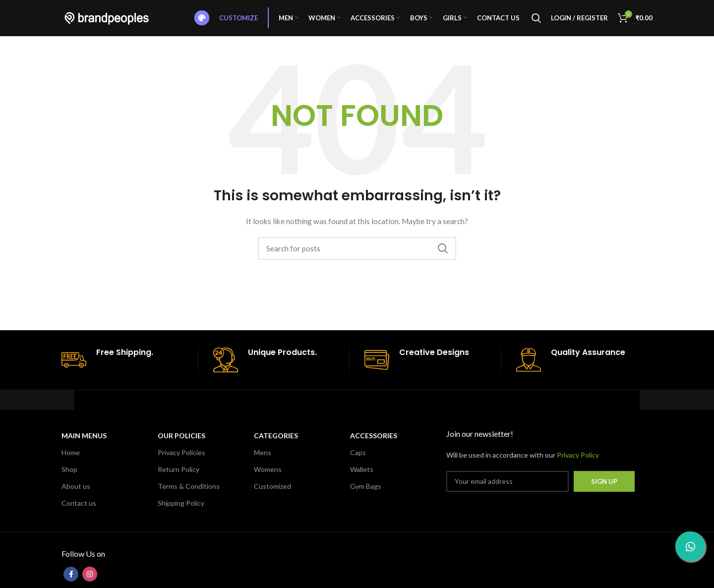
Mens (263, 461)
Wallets (362, 478)
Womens (268, 478)
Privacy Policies (181, 461)
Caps (358, 461)
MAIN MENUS (84, 444)
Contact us (79, 512)
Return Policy (178, 478)
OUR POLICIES (181, 444)
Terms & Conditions (189, 495)
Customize (226, 22)
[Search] (536, 22)
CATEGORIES (276, 444)
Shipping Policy (181, 512)
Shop (69, 478)
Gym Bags (366, 495)
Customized (272, 495)
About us (76, 495)
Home (71, 461)
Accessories (374, 444)
